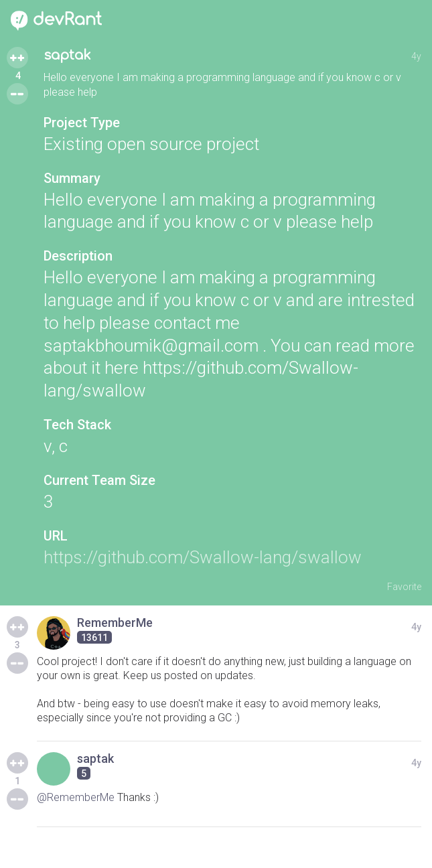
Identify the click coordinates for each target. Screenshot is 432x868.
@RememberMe (76, 797)
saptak (67, 55)
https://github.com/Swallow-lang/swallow (203, 557)
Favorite (404, 587)
